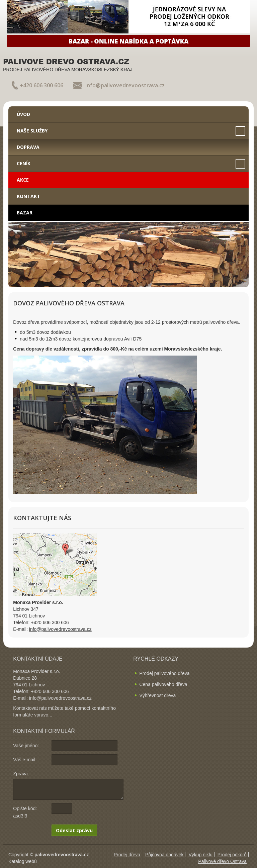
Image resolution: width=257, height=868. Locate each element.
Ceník (24, 163)
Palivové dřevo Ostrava (222, 861)
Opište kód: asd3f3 (25, 812)
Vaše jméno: (26, 746)
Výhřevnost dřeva (157, 695)
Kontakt (28, 196)
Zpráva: (21, 774)
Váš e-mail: (25, 760)
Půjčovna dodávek (164, 855)
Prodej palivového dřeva (164, 673)
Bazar (25, 213)
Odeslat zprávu (74, 830)
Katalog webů (23, 861)
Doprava (28, 147)
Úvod (23, 114)
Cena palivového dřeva (163, 684)
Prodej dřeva (127, 855)
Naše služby (32, 131)
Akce (23, 180)
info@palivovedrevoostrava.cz (125, 85)
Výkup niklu (200, 855)
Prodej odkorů (232, 855)
